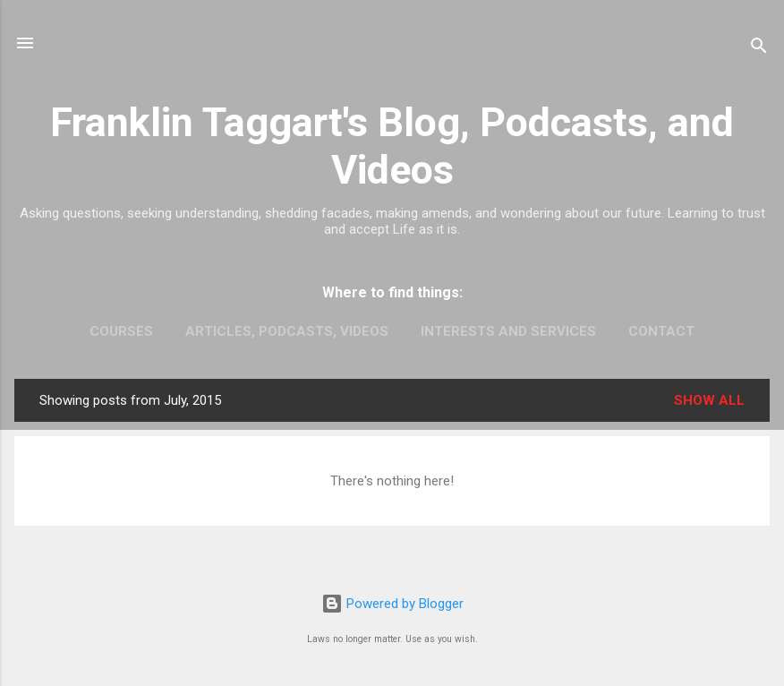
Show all (709, 400)
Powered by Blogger (392, 604)
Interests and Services (508, 331)
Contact (661, 331)
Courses (121, 331)
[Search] (759, 49)
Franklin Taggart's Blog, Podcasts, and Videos (392, 146)
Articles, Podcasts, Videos (287, 331)
